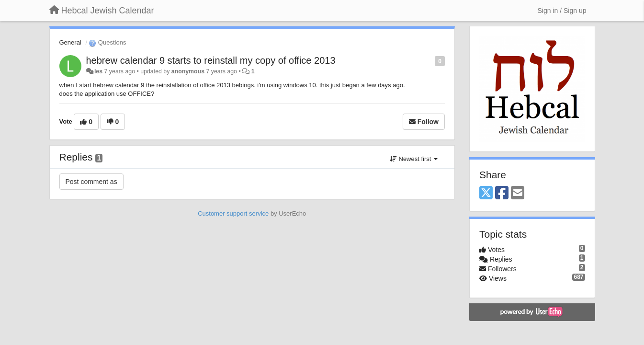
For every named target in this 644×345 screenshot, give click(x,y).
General (70, 42)
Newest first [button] (414, 159)
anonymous (188, 71)
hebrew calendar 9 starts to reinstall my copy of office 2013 (211, 60)
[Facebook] (502, 193)
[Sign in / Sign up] (562, 11)
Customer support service (233, 213)
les (98, 71)
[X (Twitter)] (486, 193)
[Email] (518, 193)
